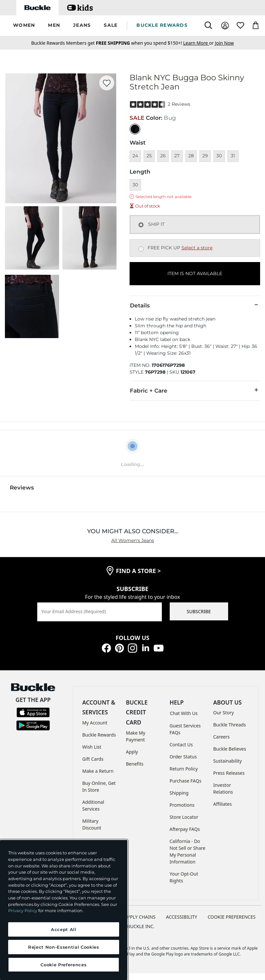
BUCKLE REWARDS (162, 25)
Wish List (92, 747)
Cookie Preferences (232, 917)
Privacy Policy (23, 910)
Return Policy (184, 769)
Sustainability (227, 761)
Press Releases (229, 773)
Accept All (64, 929)
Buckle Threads (229, 725)
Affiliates (222, 804)
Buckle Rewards (99, 735)
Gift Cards (93, 759)
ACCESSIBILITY (182, 917)
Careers (221, 737)
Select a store (197, 248)
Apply (132, 752)
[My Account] (225, 26)
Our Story (223, 713)
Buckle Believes (230, 749)
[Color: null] (135, 129)
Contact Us (181, 745)
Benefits (135, 764)
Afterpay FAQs (185, 829)
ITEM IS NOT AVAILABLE (195, 273)
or (199, 43)
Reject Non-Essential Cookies (63, 947)
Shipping (179, 793)
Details (195, 305)
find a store (138, 571)
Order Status (183, 757)
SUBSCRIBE (199, 611)
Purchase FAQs (186, 781)
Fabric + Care (195, 390)
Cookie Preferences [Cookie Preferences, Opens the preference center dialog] (63, 965)
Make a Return (98, 771)
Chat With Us (184, 713)
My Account (95, 723)
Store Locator (184, 817)
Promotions (182, 805)
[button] (24, 26)
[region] (64, 910)
